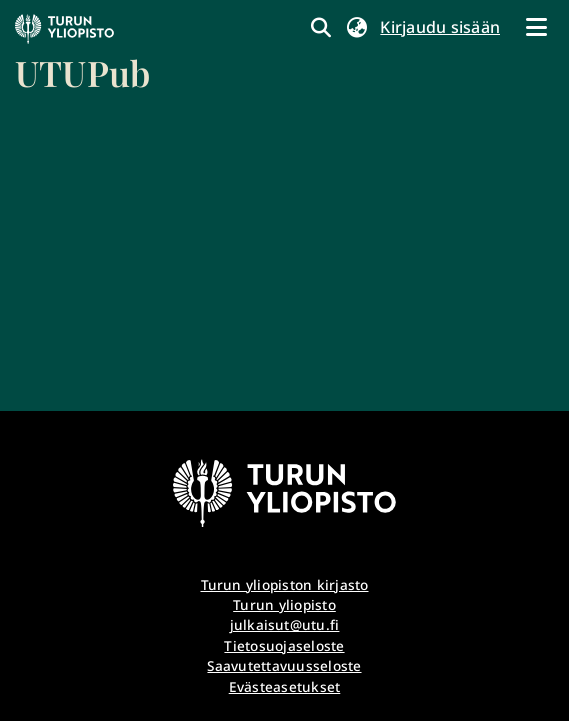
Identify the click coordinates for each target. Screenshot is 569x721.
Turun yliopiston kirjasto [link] (285, 584)
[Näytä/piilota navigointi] (536, 27)
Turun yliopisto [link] (284, 604)
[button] (356, 27)
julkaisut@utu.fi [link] (285, 624)
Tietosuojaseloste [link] (284, 645)
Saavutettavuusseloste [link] (284, 665)
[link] (82, 55)
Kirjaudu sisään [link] (441, 27)
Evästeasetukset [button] (285, 686)
